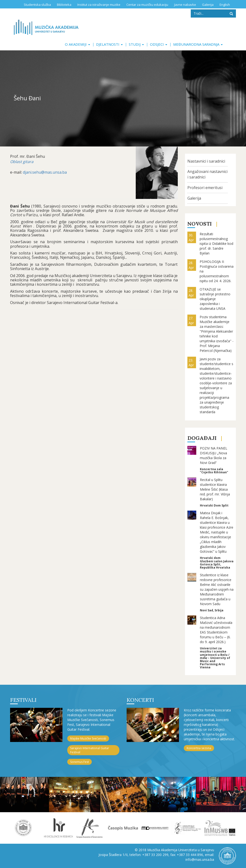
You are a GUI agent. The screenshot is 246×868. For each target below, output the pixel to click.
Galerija (208, 5)
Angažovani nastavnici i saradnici (207, 174)
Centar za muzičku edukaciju (147, 5)
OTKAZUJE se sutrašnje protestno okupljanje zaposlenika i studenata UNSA (215, 299)
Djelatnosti (109, 44)
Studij (136, 44)
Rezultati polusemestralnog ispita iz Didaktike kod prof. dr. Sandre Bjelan (216, 244)
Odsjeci (159, 44)
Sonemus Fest (80, 762)
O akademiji (77, 44)
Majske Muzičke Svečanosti (88, 738)
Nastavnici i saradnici (206, 161)
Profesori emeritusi (205, 188)
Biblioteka (64, 5)
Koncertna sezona (199, 748)
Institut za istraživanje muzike (99, 5)
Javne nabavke (185, 5)
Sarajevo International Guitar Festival (90, 750)
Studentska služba (37, 5)
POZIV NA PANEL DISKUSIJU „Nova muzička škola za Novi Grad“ (214, 455)
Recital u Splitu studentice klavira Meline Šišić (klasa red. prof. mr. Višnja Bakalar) (215, 489)
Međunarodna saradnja (198, 44)
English (225, 5)
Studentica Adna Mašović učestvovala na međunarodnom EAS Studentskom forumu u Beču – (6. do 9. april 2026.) (216, 630)
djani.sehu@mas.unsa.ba (45, 172)
